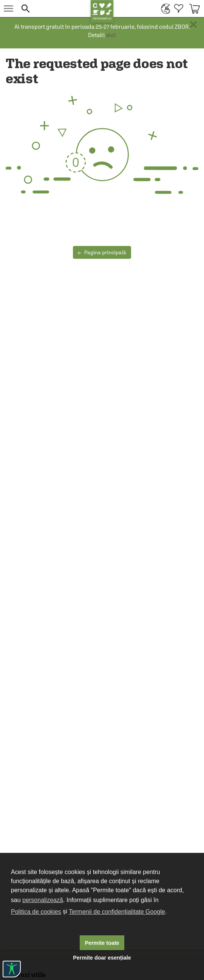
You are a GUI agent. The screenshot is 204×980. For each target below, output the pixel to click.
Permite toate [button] (102, 943)
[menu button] (8, 9)
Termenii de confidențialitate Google (117, 912)
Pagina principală (102, 252)
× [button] (193, 25)
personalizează (43, 900)
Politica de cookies (36, 912)
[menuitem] (164, 9)
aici (111, 35)
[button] (54, 9)
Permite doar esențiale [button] (102, 958)
